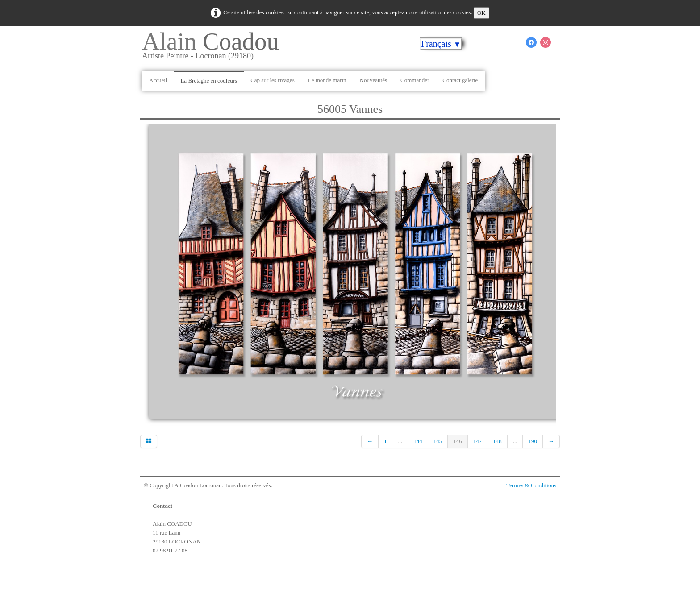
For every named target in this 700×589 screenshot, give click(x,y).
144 (418, 441)
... (400, 441)
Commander (415, 80)
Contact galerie (460, 80)
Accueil (158, 80)
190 (533, 441)
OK (481, 13)
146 (458, 441)
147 (478, 441)
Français (441, 44)
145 (438, 441)
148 (497, 441)
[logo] (214, 49)
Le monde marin (327, 80)
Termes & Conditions (531, 485)
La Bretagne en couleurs (209, 81)
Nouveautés (373, 80)
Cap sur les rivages (273, 80)
